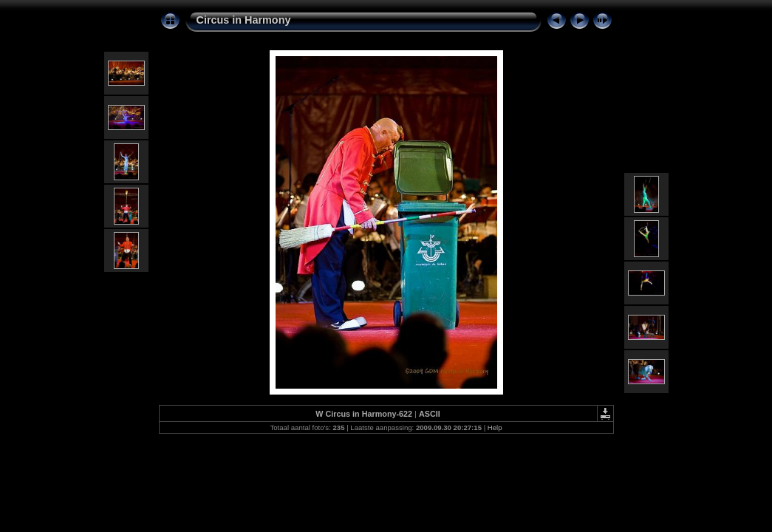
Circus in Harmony (244, 20)
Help (495, 427)
